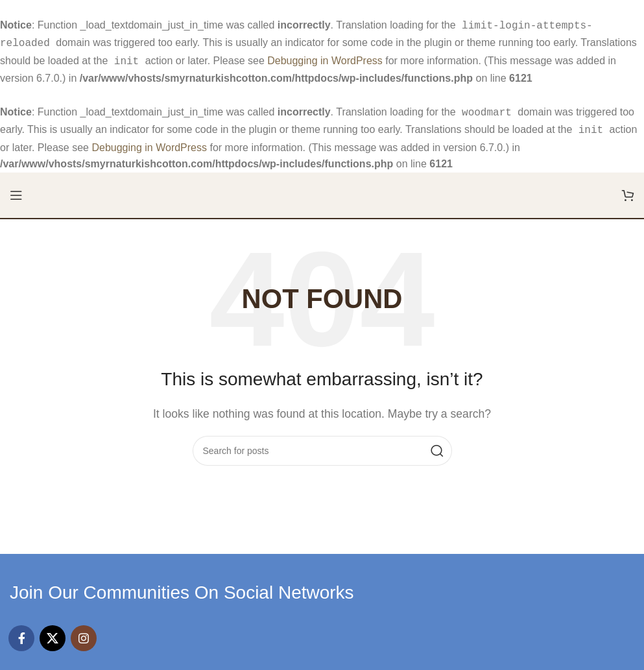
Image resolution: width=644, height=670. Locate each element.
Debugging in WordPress (325, 58)
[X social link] (53, 632)
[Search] (322, 444)
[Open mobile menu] (16, 189)
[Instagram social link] (84, 632)
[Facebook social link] (21, 632)
